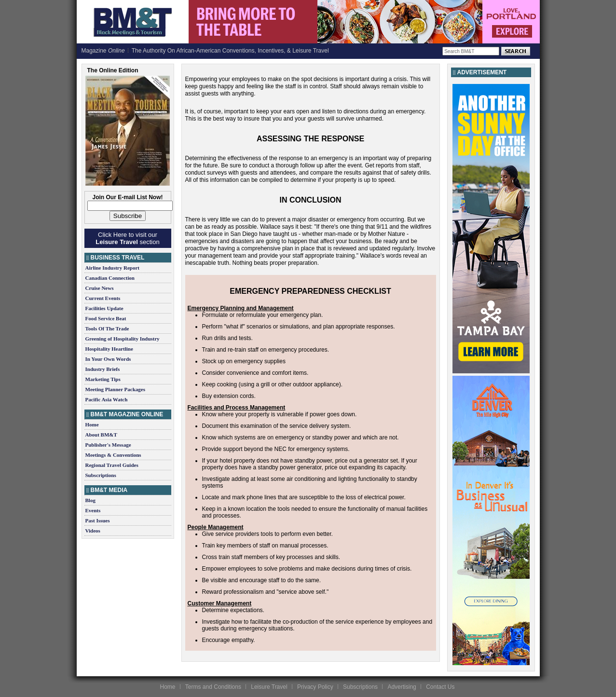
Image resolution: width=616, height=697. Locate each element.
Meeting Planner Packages (115, 389)
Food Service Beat (106, 318)
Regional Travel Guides (112, 465)
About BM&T (101, 435)
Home (92, 424)
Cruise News (100, 288)
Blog (90, 500)
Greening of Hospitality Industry (123, 339)
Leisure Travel (269, 687)
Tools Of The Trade (107, 328)
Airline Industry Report (112, 268)
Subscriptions (101, 475)
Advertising (402, 687)
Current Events (103, 298)
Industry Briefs (103, 369)
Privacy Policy (315, 687)
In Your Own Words (108, 359)
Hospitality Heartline (109, 349)
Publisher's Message (108, 445)
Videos (93, 531)
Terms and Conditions (213, 687)
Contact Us (440, 687)
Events (93, 510)
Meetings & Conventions (113, 455)
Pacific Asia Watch (107, 399)
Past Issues (98, 520)
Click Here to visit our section (127, 238)
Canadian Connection (110, 278)
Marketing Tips (103, 379)
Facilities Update (104, 308)
